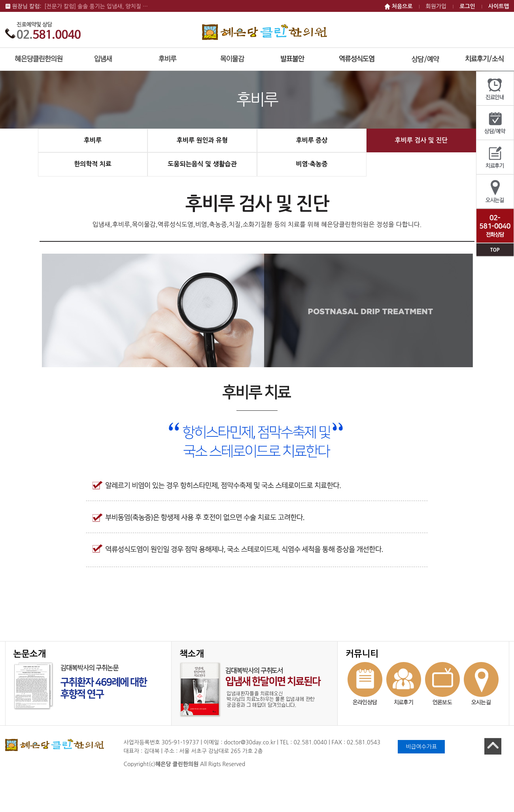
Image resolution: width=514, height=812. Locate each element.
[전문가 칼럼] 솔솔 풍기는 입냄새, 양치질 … (96, 6)
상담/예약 (495, 123)
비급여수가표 (421, 747)
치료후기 (495, 157)
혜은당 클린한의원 (265, 32)
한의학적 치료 (93, 164)
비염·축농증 (312, 164)
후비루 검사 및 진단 (421, 140)
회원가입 (436, 6)
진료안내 (495, 89)
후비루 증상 (312, 140)
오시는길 (495, 192)
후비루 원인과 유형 (202, 140)
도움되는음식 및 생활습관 (202, 164)
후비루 (93, 140)
